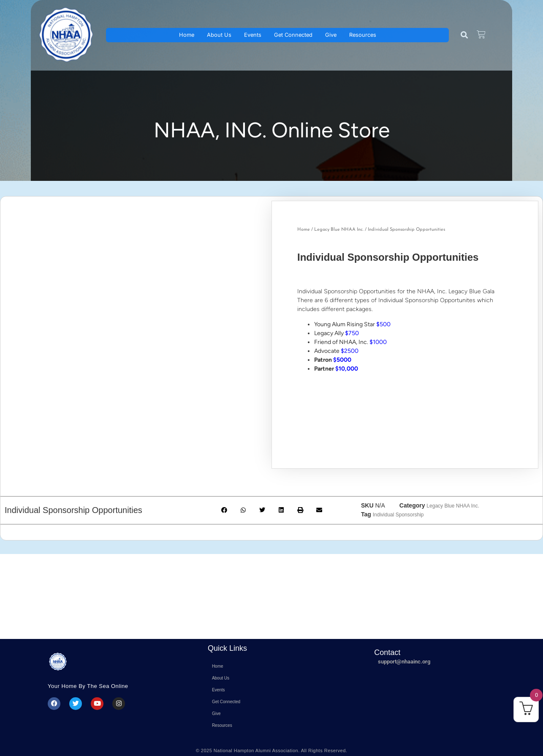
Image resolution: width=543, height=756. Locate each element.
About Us (219, 35)
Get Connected (293, 35)
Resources (363, 35)
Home (187, 35)
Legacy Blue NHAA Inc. (339, 230)
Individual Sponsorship (398, 515)
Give (331, 35)
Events (253, 35)
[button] (464, 35)
